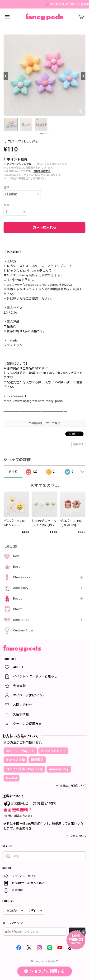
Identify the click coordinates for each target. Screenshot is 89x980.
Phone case (22, 577)
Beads (18, 598)
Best (16, 567)
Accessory (21, 588)
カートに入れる (45, 227)
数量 (7, 205)
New (16, 556)
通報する (78, 444)
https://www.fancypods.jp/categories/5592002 (38, 285)
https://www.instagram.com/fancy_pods (33, 401)
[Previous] (6, 76)
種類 (7, 187)
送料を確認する (42, 171)
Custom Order (23, 630)
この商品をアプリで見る (44, 423)
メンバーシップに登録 (19, 164)
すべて (13, 472)
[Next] (83, 76)
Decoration (21, 620)
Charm (18, 609)
